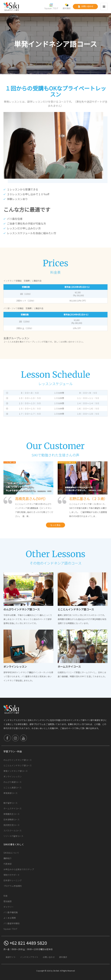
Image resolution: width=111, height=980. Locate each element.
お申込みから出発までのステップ (19, 869)
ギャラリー (9, 907)
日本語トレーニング (13, 880)
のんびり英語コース (13, 782)
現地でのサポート (12, 875)
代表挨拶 (8, 864)
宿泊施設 (8, 901)
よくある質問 (10, 918)
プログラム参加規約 (13, 886)
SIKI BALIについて (11, 853)
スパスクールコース (13, 831)
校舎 (5, 896)
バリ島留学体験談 (12, 923)
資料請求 (67, 7)
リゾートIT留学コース (13, 836)
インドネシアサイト (29, 957)
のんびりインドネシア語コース (18, 760)
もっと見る (55, 525)
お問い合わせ (85, 7)
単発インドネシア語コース (16, 771)
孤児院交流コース (11, 825)
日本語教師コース (11, 819)
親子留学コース (10, 803)
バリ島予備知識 (11, 912)
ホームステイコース (13, 808)
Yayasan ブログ (51, 7)
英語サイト (11, 957)
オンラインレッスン (13, 776)
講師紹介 (8, 858)
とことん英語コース (13, 788)
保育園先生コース (11, 814)
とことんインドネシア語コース (18, 765)
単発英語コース (10, 793)
